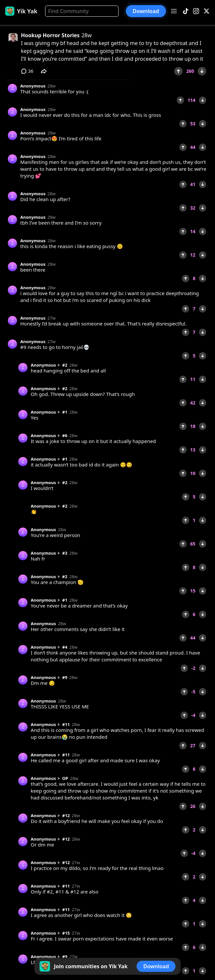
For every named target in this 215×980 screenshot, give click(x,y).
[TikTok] (186, 11)
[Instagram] (196, 11)
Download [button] (146, 11)
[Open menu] (174, 11)
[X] (207, 11)
